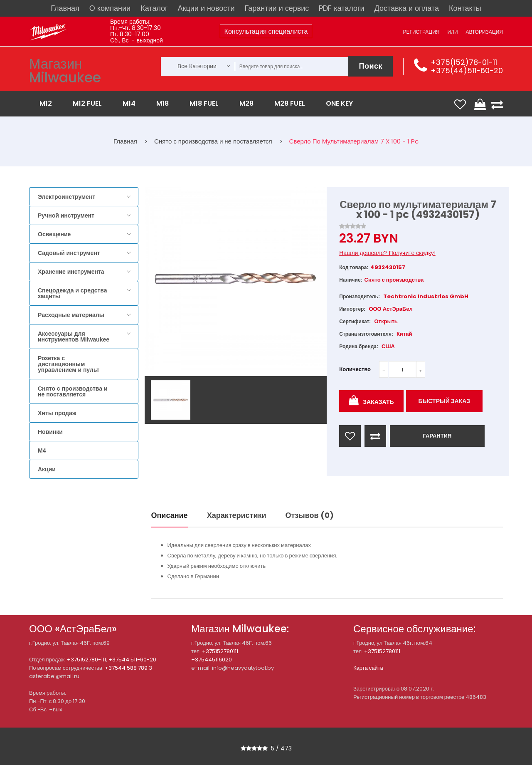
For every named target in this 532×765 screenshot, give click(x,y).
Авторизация (484, 32)
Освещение (54, 234)
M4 (42, 451)
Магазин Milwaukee (65, 71)
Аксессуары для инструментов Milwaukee (74, 337)
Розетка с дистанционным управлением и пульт (69, 364)
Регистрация (421, 32)
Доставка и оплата (407, 8)
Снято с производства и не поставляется (73, 391)
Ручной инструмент (66, 215)
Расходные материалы (71, 315)
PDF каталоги (341, 8)
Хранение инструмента (71, 272)
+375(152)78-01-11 (464, 62)
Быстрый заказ (445, 401)
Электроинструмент (66, 197)
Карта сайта (368, 668)
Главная (65, 8)
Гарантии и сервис (277, 8)
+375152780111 (220, 651)
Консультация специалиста (266, 31)
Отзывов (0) (310, 515)
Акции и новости (206, 8)
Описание (170, 515)
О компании (110, 8)
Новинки (50, 432)
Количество (355, 369)
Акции (47, 469)
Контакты (465, 8)
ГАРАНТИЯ (437, 436)
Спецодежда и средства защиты (72, 293)
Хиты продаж (57, 413)
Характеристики (237, 515)
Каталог (154, 8)
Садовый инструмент (69, 253)
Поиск (371, 66)
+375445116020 (212, 660)
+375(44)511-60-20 (467, 71)
